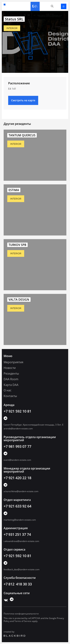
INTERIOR (12, 28)
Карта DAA (11, 385)
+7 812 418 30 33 (18, 584)
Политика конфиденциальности (21, 614)
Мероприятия (13, 362)
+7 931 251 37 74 (17, 534)
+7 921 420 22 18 (17, 478)
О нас (8, 390)
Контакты (10, 396)
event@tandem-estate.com (17, 460)
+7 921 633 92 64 (17, 506)
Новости (10, 368)
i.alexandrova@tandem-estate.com (21, 541)
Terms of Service (23, 621)
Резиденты (11, 373)
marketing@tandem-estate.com (20, 520)
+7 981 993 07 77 (17, 446)
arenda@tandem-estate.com (18, 429)
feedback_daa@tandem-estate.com (22, 569)
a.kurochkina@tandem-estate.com (21, 491)
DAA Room (11, 379)
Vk (5, 599)
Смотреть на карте (23, 100)
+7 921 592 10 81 (5, 5)
